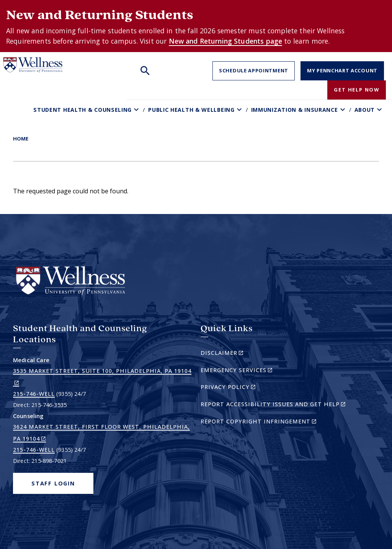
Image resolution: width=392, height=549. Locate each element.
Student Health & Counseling (82, 110)
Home (21, 139)
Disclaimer (235, 354)
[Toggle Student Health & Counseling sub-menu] (137, 110)
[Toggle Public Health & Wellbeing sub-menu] (240, 110)
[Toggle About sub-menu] (380, 110)
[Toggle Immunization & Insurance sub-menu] (344, 110)
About (365, 110)
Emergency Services (250, 371)
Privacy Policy (241, 388)
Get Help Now (357, 90)
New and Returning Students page (226, 41)
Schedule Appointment (254, 70)
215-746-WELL (34, 394)
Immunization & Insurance (295, 110)
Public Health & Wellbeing (191, 110)
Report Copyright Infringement (272, 422)
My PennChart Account (342, 70)
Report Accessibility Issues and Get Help (276, 405)
